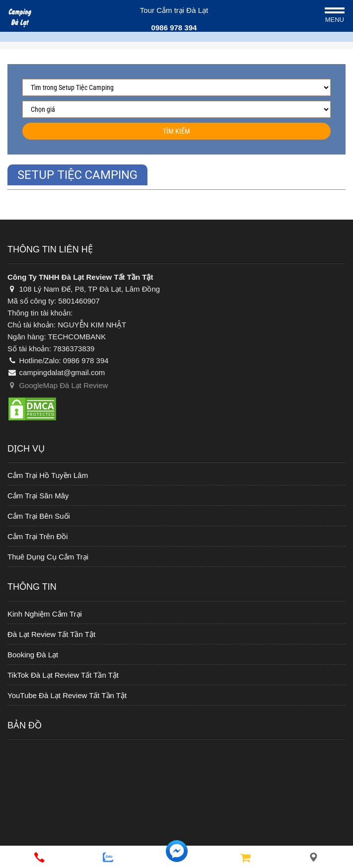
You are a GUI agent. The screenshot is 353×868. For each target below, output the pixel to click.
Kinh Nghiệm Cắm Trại (45, 614)
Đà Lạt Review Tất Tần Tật (51, 634)
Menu (335, 20)
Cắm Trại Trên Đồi (38, 536)
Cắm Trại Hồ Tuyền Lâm (48, 475)
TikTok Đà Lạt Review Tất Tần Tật (63, 675)
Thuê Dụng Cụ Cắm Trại (48, 557)
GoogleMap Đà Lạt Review (58, 385)
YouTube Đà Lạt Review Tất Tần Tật (67, 695)
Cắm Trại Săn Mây (38, 496)
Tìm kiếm (176, 131)
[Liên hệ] (314, 857)
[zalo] (108, 857)
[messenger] (176, 857)
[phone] (39, 857)
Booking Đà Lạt (33, 655)
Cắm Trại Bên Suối (39, 516)
